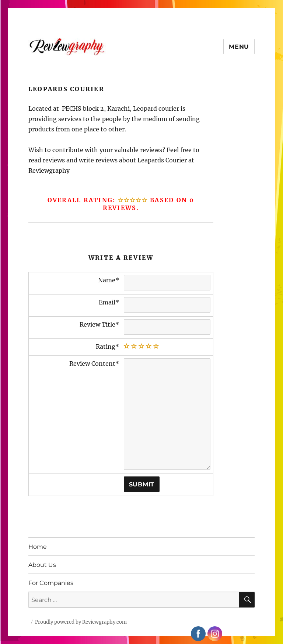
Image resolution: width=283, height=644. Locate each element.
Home (38, 547)
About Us (42, 565)
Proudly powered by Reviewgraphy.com (81, 622)
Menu (239, 47)
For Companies (51, 583)
